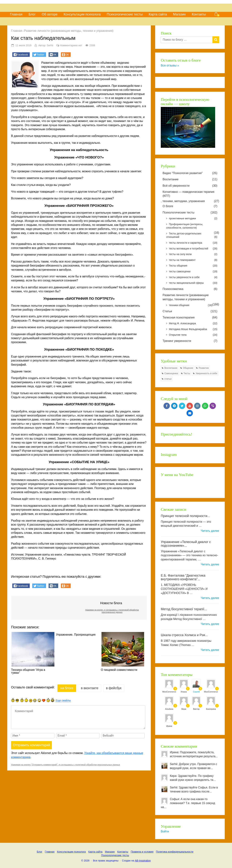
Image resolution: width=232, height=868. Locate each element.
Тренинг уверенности (190, 341)
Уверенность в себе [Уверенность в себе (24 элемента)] (206, 373)
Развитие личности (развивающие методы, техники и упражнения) (186, 297)
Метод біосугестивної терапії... (184, 609)
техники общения (191, 305)
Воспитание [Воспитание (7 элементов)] (171, 368)
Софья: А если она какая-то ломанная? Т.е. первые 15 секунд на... (188, 803)
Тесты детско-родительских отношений (192, 235)
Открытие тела (193, 335)
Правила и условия (142, 852)
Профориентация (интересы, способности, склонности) (185, 226)
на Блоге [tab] (67, 688)
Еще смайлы (63, 700)
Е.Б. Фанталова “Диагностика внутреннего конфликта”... (183, 577)
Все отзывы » (170, 65)
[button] (21, 55)
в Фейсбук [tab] (114, 688)
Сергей (196, 692)
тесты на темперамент (193, 260)
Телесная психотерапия (190, 318)
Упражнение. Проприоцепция (76, 635)
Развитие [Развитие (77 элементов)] (204, 368)
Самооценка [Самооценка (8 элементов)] (171, 373)
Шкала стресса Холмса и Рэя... (184, 635)
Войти (165, 831)
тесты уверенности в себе (193, 277)
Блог (32, 14)
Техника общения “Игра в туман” (28, 671)
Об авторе (50, 14)
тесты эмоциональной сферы (193, 283)
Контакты (199, 14)
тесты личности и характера (193, 243)
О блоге (190, 206)
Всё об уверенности (190, 186)
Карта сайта (158, 14)
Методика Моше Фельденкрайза (193, 329)
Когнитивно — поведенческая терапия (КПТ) (188, 194)
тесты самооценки (193, 272)
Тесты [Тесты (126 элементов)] (187, 373)
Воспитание (190, 179)
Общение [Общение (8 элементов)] (188, 368)
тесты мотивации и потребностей (193, 249)
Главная (16, 14)
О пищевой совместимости (119, 670)
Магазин (179, 14)
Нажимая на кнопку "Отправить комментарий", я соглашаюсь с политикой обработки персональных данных (66, 765)
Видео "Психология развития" (190, 173)
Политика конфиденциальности (175, 852)
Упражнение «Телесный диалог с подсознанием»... (186, 544)
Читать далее (210, 531)
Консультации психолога (82, 14)
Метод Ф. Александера (193, 324)
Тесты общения (193, 266)
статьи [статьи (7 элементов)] (168, 379)
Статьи (190, 311)
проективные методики (193, 219)
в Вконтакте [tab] (90, 688)
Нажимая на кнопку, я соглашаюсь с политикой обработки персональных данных (112, 611)
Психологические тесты (125, 14)
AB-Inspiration (143, 861)
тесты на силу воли (193, 254)
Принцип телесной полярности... (185, 516)
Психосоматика (190, 289)
